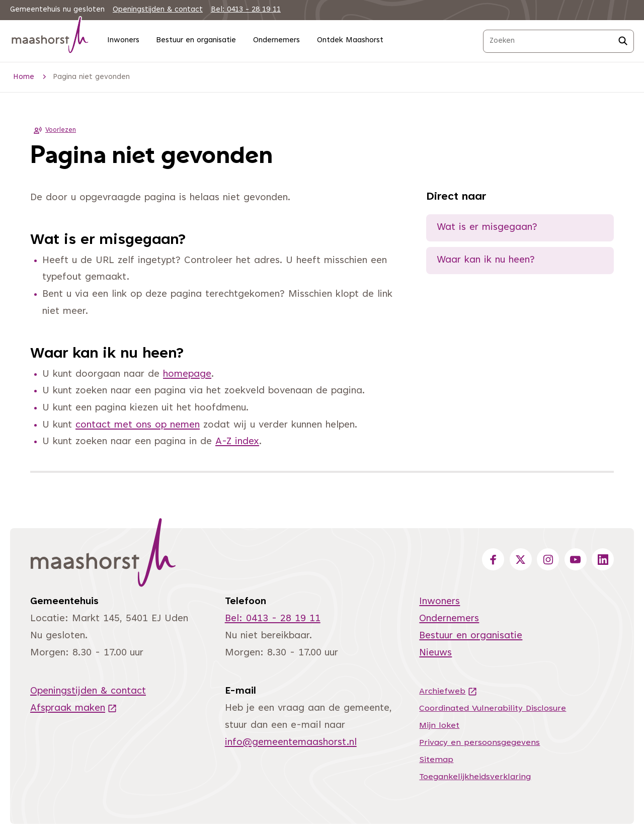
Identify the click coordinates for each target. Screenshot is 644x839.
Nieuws (435, 653)
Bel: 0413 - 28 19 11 (246, 10)
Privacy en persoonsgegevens (479, 743)
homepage (187, 374)
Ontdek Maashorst (350, 40)
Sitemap (436, 760)
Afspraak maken (74, 708)
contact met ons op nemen (138, 425)
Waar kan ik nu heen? (486, 260)
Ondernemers (276, 40)
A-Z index (237, 442)
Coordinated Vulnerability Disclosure (493, 709)
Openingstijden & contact (158, 10)
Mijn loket (439, 726)
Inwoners (123, 40)
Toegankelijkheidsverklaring (475, 777)
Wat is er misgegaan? (487, 228)
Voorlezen (53, 130)
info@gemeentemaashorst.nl (291, 743)
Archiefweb (448, 692)
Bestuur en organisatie (196, 40)
